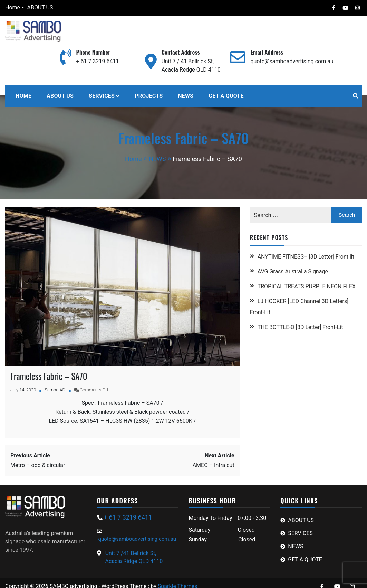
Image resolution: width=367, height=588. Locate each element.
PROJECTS (149, 96)
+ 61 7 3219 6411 (98, 61)
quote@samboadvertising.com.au (292, 61)
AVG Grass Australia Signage (293, 272)
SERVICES (102, 96)
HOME (23, 96)
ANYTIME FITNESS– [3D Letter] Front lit (306, 257)
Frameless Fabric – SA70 (49, 376)
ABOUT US (40, 7)
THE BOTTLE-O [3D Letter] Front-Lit (300, 327)
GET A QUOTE (226, 96)
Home (13, 7)
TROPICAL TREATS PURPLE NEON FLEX (307, 286)
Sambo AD (55, 390)
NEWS (186, 96)
